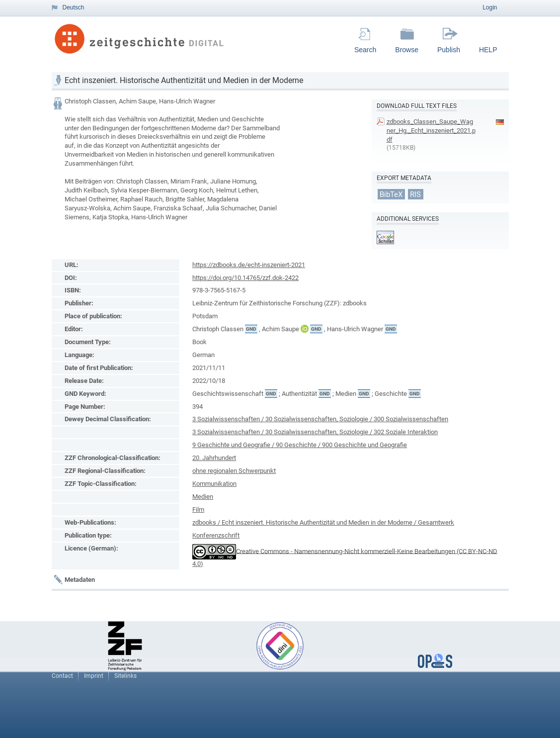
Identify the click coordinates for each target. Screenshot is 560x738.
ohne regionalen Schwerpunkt (234, 471)
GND (251, 329)
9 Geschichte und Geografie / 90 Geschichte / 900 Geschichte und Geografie (300, 445)
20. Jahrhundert (214, 458)
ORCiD (305, 329)
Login (490, 7)
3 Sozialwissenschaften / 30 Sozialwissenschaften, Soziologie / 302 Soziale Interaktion (315, 432)
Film (198, 509)
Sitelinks (125, 676)
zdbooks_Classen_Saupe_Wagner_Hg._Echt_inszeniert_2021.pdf (431, 131)
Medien (203, 497)
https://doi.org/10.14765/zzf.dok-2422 (245, 278)
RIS (415, 194)
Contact (62, 676)
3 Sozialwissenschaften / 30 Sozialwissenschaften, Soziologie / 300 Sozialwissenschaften (320, 419)
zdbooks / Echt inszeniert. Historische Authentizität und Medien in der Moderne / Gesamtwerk (323, 522)
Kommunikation (214, 484)
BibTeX (391, 194)
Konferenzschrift (216, 535)
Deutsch (74, 7)
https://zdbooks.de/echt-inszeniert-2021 (249, 265)
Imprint (94, 676)
